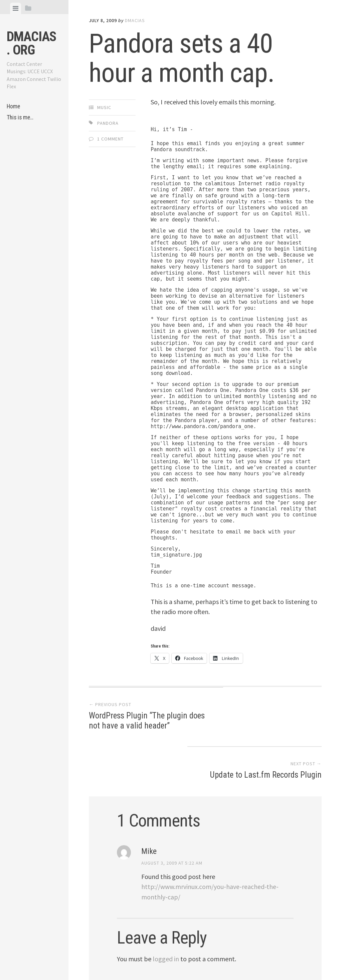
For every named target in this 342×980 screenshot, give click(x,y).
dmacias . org (31, 43)
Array (229, 957)
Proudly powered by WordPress (135, 957)
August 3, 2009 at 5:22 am (172, 815)
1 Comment (110, 139)
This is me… (21, 118)
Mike (149, 803)
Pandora (108, 123)
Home (14, 107)
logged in (166, 910)
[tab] (16, 8)
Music (104, 107)
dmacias (135, 20)
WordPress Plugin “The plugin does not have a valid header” (140, 722)
